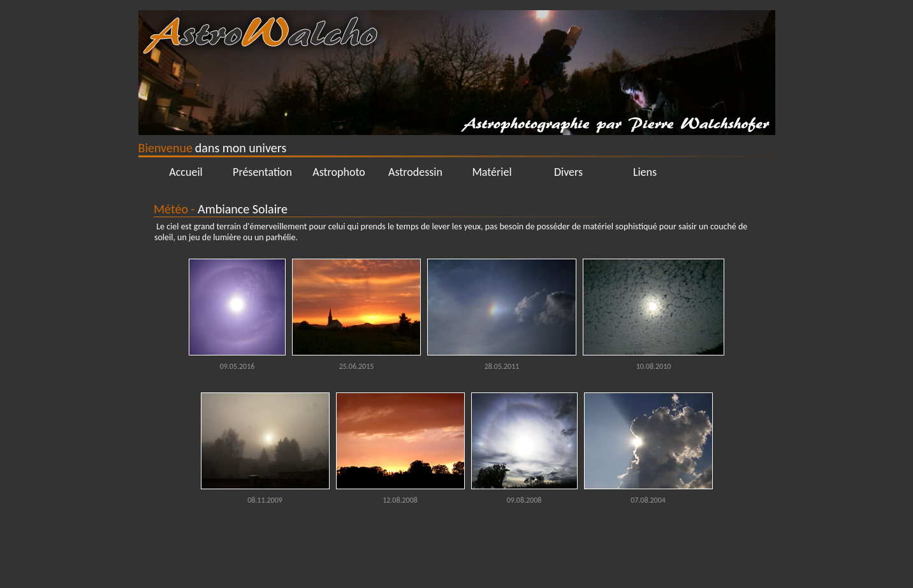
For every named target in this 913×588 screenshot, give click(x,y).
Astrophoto (339, 172)
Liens (645, 172)
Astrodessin (415, 172)
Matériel (492, 172)
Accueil (186, 172)
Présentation (262, 172)
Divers (568, 172)
